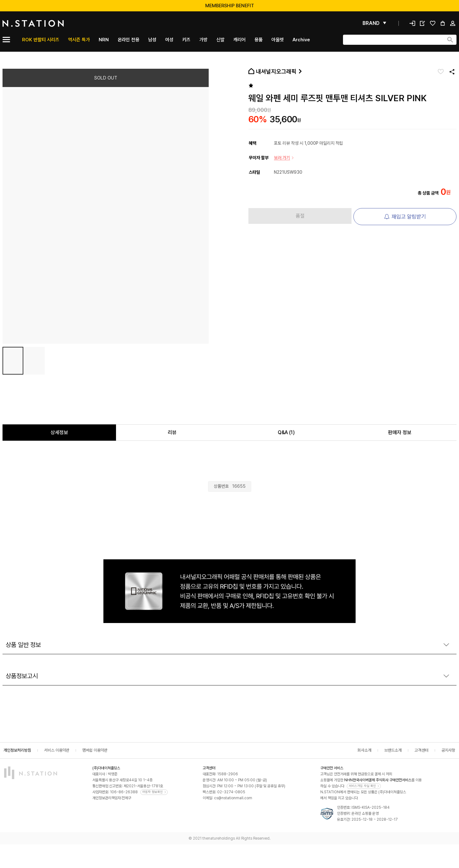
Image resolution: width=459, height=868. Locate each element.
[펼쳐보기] (374, 23)
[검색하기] (450, 40)
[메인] (48, 23)
